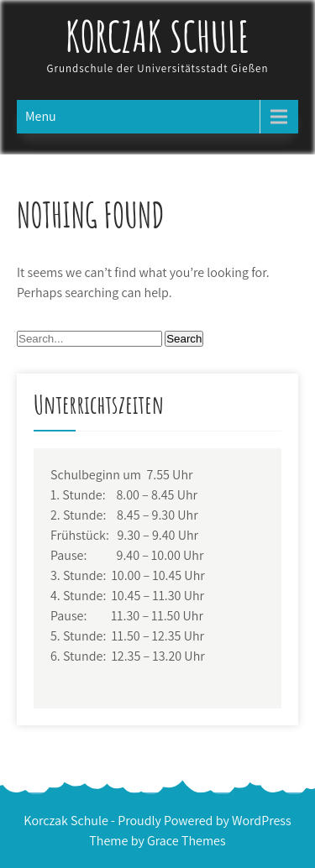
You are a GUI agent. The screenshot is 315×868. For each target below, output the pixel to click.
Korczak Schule (158, 36)
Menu (41, 116)
